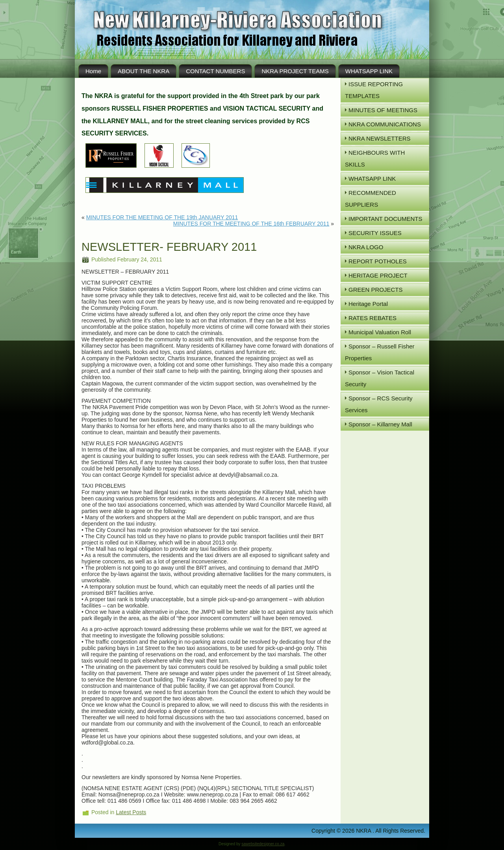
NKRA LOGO (366, 247)
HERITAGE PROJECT (378, 275)
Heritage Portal (368, 304)
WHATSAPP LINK (369, 71)
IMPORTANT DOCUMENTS (385, 219)
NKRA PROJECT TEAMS (295, 71)
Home (93, 71)
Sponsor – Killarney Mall (380, 424)
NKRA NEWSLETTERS (380, 138)
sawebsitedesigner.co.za (263, 844)
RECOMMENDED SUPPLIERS (371, 199)
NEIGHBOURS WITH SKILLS (375, 158)
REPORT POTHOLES (378, 261)
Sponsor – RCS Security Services (379, 404)
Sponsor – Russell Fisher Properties (380, 352)
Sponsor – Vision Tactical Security (380, 378)
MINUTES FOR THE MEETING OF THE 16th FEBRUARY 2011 (251, 224)
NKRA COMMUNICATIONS (385, 124)
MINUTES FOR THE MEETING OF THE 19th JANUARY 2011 (162, 217)
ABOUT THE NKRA (144, 71)
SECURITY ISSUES (375, 233)
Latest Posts (131, 812)
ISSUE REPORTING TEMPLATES (374, 90)
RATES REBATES (372, 318)
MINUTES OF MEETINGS (383, 110)
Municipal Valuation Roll (380, 332)
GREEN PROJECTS (376, 290)
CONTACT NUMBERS (215, 71)
